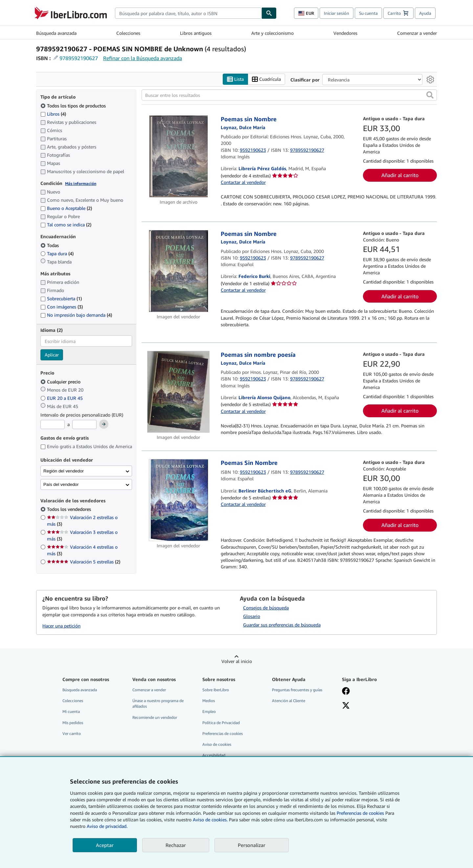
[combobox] (188, 13)
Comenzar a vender (417, 33)
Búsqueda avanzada (56, 33)
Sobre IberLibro (216, 690)
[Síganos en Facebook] (372, 692)
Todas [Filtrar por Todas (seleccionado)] (50, 245)
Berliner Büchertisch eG (265, 491)
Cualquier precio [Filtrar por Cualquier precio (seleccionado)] (61, 382)
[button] (430, 95)
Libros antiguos (196, 33)
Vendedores (345, 33)
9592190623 (253, 150)
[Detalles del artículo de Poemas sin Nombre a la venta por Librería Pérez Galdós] (179, 157)
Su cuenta (368, 13)
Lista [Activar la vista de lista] (235, 79)
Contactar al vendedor (243, 182)
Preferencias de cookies (360, 813)
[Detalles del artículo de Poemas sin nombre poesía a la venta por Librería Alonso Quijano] (179, 392)
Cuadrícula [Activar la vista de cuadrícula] (266, 79)
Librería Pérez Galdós (262, 169)
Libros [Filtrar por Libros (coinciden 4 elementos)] (53, 114)
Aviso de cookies (217, 744)
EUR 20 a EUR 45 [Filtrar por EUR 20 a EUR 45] (62, 398)
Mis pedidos (73, 723)
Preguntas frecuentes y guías (297, 690)
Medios (209, 701)
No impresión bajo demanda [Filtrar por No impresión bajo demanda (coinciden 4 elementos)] (76, 315)
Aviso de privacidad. (107, 826)
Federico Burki (254, 276)
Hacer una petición (61, 626)
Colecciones (128, 33)
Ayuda (425, 13)
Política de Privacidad (221, 723)
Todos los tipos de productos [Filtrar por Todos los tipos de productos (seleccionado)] (74, 106)
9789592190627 (79, 58)
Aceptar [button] (105, 845)
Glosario (252, 617)
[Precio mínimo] (53, 425)
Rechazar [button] (176, 845)
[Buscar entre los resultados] (289, 95)
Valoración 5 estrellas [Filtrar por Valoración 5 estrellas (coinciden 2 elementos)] (84, 562)
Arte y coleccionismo (272, 33)
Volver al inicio (237, 662)
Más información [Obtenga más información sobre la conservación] (81, 183)
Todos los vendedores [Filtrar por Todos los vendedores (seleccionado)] (70, 509)
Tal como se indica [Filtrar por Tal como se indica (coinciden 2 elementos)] (66, 225)
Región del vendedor (64, 471)
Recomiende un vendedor (155, 717)
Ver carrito (72, 733)
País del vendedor (61, 484)
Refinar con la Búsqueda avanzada (143, 58)
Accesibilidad (214, 755)
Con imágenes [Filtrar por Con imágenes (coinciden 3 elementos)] (62, 307)
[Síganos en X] (372, 706)
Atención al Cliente (289, 701)
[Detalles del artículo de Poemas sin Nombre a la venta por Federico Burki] (179, 271)
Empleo (209, 712)
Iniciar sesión (337, 13)
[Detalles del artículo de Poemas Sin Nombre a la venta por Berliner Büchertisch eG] (179, 500)
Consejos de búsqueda (266, 608)
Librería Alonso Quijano (264, 398)
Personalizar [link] (252, 845)
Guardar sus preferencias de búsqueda (282, 625)
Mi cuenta (71, 712)
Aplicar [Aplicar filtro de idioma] (52, 355)
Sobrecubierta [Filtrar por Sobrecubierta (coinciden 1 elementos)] (61, 299)
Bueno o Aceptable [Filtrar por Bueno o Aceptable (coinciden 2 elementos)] (66, 208)
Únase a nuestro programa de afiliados (158, 704)
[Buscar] (269, 13)
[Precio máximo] (84, 425)
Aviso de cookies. (210, 820)
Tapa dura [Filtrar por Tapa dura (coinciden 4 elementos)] (57, 253)
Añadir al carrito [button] (400, 175)
